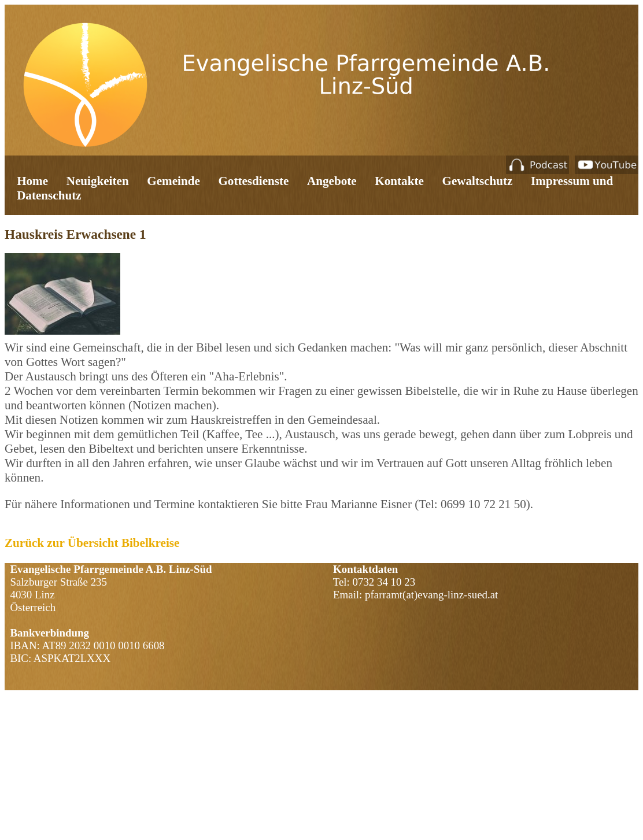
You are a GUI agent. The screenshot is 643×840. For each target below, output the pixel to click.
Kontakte (399, 181)
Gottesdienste (253, 181)
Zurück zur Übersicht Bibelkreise (92, 543)
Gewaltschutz (477, 181)
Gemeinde (173, 181)
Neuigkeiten (98, 181)
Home (32, 181)
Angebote (332, 181)
